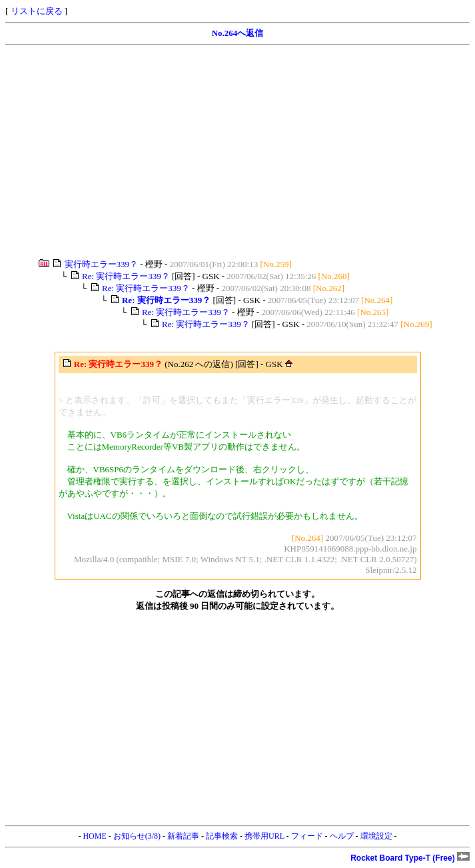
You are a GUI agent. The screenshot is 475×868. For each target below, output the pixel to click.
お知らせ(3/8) (137, 836)
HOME (94, 836)
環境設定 (376, 836)
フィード (307, 836)
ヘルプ (342, 836)
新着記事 (183, 836)
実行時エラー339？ (102, 264)
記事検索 (222, 836)
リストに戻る (37, 11)
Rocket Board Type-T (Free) (410, 858)
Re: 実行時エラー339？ (126, 276)
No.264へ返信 (238, 33)
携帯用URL (264, 836)
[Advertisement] (237, 152)
